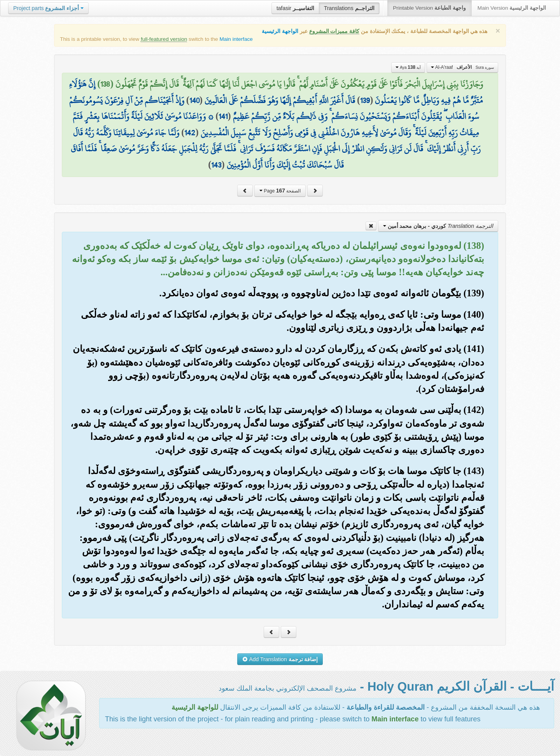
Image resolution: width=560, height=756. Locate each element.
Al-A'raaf (462, 67)
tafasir (295, 8)
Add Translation (280, 659)
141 (223, 116)
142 (190, 133)
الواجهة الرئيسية (280, 31)
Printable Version (430, 8)
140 (194, 100)
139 (365, 100)
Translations (349, 8)
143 (216, 165)
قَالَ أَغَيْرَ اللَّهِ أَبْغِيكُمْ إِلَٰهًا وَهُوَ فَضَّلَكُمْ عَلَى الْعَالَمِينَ (280, 100)
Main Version (512, 8)
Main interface (236, 39)
